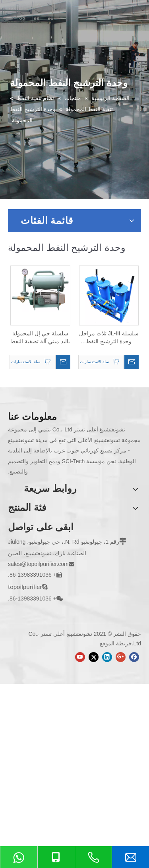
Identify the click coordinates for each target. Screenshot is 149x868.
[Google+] (121, 657)
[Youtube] (80, 657)
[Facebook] (134, 657)
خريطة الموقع (116, 643)
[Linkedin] (107, 657)
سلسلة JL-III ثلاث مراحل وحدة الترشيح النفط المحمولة (109, 338)
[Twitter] (94, 657)
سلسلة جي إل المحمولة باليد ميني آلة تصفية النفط (40, 337)
